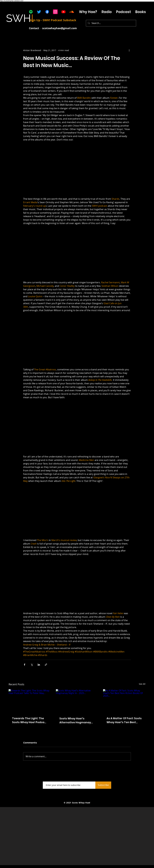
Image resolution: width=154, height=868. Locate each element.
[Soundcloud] (72, 12)
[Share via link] (46, 665)
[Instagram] (55, 12)
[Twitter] (39, 12)
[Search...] (111, 23)
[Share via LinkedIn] (39, 665)
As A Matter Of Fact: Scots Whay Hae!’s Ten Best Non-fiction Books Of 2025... (124, 720)
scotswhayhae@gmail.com (60, 28)
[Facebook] (47, 12)
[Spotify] (31, 12)
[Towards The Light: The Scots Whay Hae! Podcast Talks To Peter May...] (30, 701)
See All (142, 684)
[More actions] (129, 50)
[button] (123, 12)
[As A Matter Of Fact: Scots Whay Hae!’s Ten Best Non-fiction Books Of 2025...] (124, 701)
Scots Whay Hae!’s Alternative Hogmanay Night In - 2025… (75, 720)
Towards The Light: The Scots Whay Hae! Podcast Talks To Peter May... (30, 720)
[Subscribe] (103, 785)
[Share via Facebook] (25, 665)
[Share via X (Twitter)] (32, 665)
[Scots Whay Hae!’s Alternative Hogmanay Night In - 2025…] (77, 701)
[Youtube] (63, 12)
